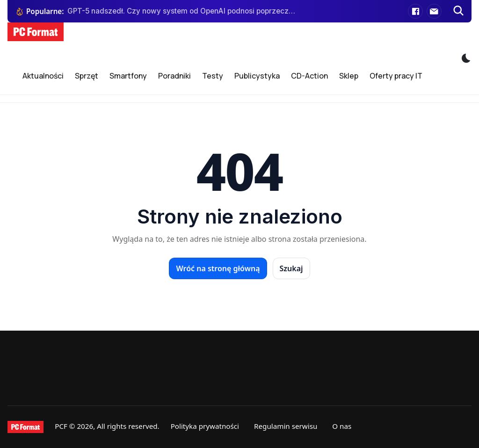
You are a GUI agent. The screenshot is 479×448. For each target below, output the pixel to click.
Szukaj (291, 268)
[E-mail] (434, 11)
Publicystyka (257, 76)
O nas (342, 426)
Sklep (349, 76)
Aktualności (43, 76)
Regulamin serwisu (286, 426)
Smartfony (128, 76)
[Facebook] (415, 11)
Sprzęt (87, 76)
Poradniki (174, 76)
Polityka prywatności (205, 426)
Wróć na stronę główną (218, 268)
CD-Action (309, 76)
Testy (213, 76)
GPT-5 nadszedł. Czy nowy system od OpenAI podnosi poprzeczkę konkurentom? (181, 11)
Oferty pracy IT (396, 76)
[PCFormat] (25, 427)
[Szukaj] (458, 11)
